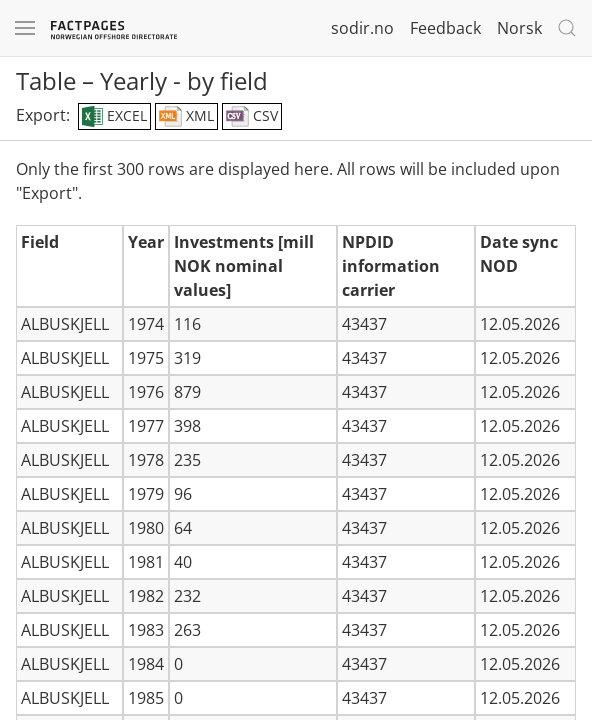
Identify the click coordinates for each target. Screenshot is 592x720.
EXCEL (114, 117)
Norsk (519, 28)
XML (186, 117)
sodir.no (362, 28)
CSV (252, 117)
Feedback (445, 28)
